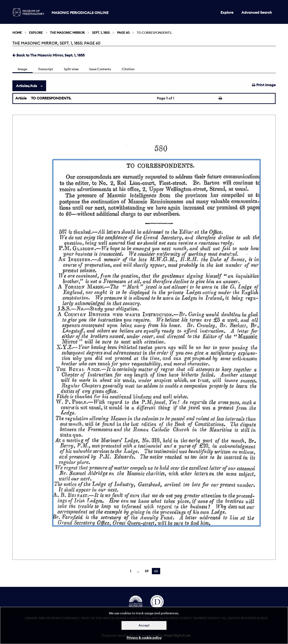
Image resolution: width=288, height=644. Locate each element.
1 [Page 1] (131, 571)
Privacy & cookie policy (144, 638)
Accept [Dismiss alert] (144, 625)
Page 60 (123, 33)
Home (17, 33)
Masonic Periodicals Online (80, 13)
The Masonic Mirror (67, 33)
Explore (227, 12)
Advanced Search (257, 12)
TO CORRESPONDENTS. (51, 98)
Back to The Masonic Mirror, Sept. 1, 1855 (48, 55)
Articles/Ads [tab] (26, 86)
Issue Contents (100, 69)
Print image (264, 85)
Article (21, 98)
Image (22, 69)
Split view (71, 69)
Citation (128, 69)
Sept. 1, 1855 (101, 33)
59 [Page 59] (147, 571)
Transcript (46, 69)
